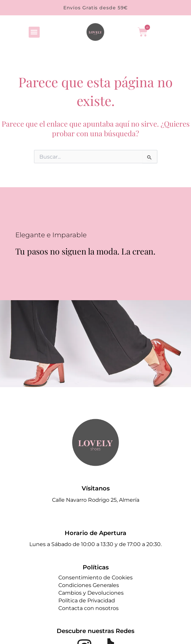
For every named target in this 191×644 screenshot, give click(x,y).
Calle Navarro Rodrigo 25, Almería (96, 500)
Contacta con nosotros (88, 608)
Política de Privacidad (87, 601)
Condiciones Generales (89, 585)
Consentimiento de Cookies (95, 578)
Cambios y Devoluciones (91, 593)
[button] (34, 32)
